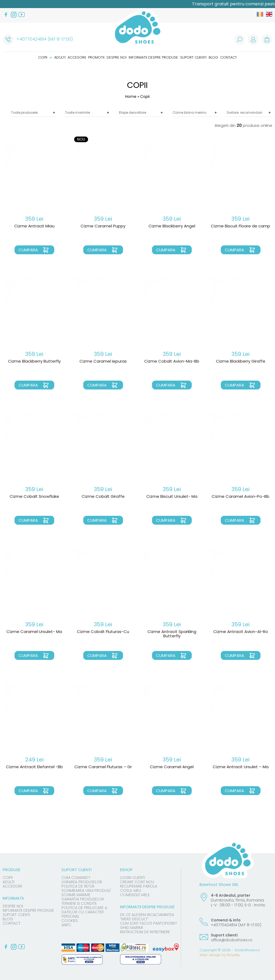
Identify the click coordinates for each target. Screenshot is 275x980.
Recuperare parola (139, 886)
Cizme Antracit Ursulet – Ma (241, 767)
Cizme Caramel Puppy (103, 226)
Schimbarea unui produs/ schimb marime (86, 893)
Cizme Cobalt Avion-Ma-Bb (172, 362)
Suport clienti (193, 57)
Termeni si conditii (79, 903)
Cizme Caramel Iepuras (103, 362)
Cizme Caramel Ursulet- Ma (34, 632)
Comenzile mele (135, 895)
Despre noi (117, 57)
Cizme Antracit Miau (34, 226)
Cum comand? (76, 878)
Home (131, 96)
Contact (229, 57)
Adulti (60, 57)
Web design (210, 955)
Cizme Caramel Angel (172, 767)
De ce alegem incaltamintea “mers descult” (147, 917)
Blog (213, 57)
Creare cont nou (137, 882)
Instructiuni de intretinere (145, 932)
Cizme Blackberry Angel (172, 226)
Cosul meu (131, 890)
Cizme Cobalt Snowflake (34, 497)
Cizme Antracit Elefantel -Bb (34, 767)
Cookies (70, 921)
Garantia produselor (83, 899)
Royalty (234, 955)
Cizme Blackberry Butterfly (34, 362)
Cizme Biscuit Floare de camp (240, 226)
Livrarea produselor (82, 882)
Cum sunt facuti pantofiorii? (149, 923)
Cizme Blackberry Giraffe (241, 362)
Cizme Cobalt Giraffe (103, 497)
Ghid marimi (131, 928)
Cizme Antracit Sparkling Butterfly (172, 634)
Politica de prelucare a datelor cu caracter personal (84, 912)
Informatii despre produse (153, 57)
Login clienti (132, 878)
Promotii (96, 57)
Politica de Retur (78, 886)
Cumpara (28, 250)
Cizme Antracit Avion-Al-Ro (241, 632)
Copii (45, 57)
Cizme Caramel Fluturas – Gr (103, 767)
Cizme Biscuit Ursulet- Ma (172, 497)
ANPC (66, 925)
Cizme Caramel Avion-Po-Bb (240, 497)
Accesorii (77, 57)
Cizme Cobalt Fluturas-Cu (103, 632)
